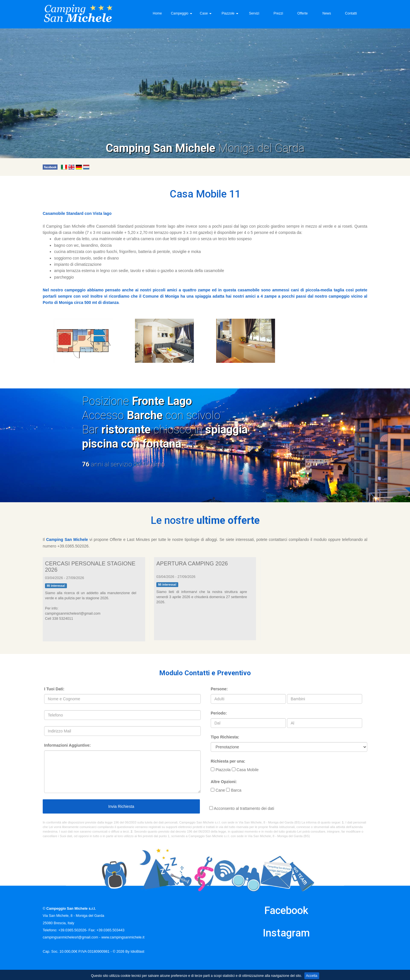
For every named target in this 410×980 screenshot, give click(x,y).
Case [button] (206, 13)
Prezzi (278, 13)
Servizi (254, 13)
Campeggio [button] (182, 13)
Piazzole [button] (230, 13)
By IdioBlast (135, 952)
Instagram (286, 933)
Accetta (312, 976)
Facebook (286, 911)
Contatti (351, 13)
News (327, 13)
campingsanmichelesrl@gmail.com (70, 937)
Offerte (302, 13)
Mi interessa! (56, 586)
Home (157, 13)
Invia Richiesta (121, 806)
